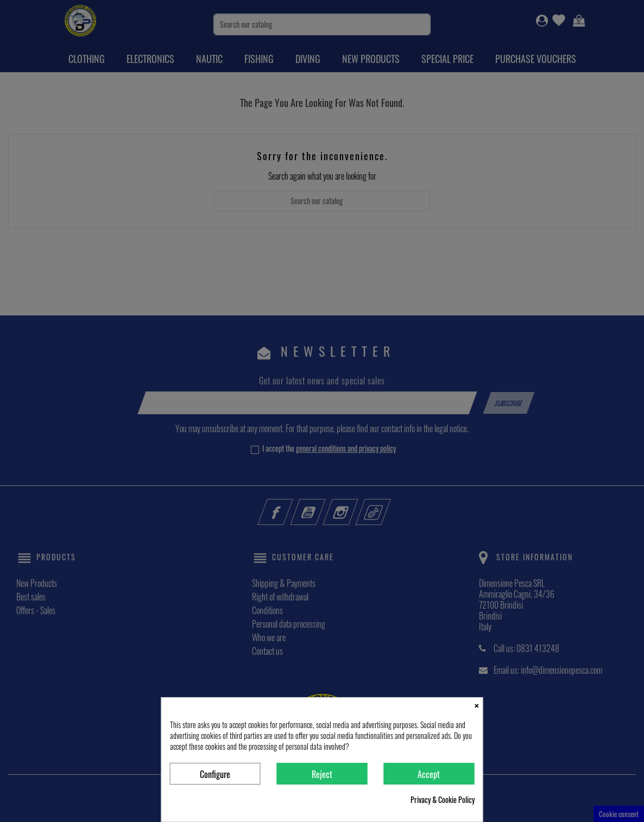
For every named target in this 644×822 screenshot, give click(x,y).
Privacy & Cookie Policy (443, 800)
